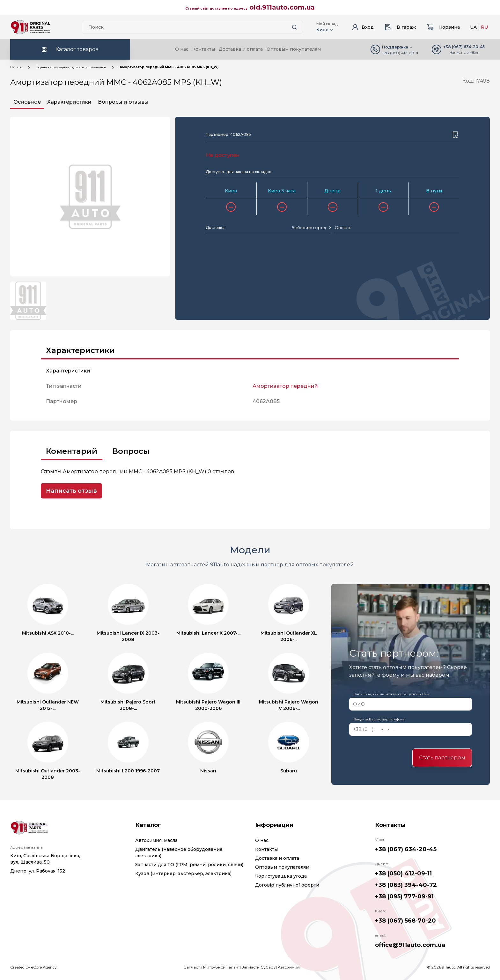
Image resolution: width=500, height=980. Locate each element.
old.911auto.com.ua (282, 7)
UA (473, 27)
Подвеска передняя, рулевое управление (71, 67)
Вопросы (131, 451)
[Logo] (31, 27)
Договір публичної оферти (287, 885)
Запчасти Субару (259, 967)
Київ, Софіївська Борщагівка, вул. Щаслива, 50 (45, 859)
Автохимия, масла (156, 840)
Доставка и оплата (241, 49)
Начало (16, 67)
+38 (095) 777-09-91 (404, 896)
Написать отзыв (71, 491)
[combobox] (311, 228)
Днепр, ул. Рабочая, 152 (38, 871)
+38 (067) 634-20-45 (406, 849)
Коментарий (72, 451)
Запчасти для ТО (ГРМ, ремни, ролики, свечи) (189, 865)
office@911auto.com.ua (410, 945)
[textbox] (309, 228)
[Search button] (294, 27)
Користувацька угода (281, 876)
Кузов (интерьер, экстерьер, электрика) (183, 873)
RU (484, 27)
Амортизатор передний (285, 386)
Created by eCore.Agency (33, 967)
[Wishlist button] (455, 135)
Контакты (204, 49)
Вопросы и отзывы (123, 102)
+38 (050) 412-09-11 (400, 53)
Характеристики (69, 102)
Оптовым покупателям (294, 49)
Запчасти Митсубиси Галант (212, 967)
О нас (182, 49)
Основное (27, 102)
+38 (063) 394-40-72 (406, 885)
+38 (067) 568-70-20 (405, 921)
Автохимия (289, 967)
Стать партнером (442, 758)
